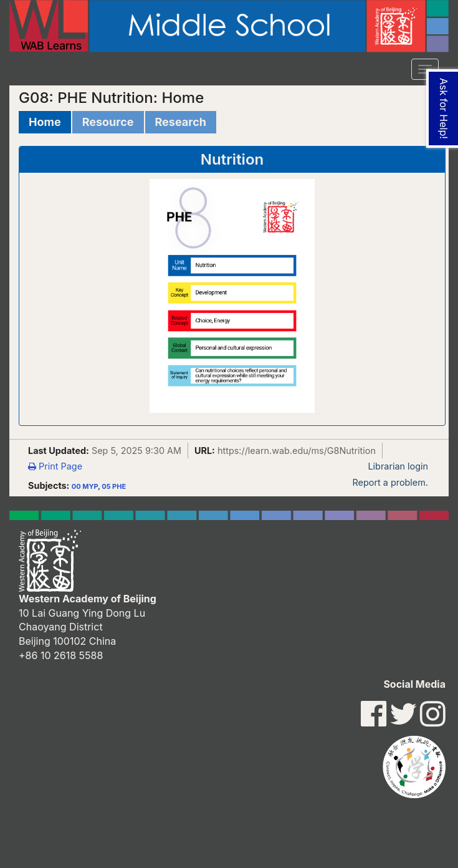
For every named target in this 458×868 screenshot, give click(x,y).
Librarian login (398, 466)
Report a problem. (390, 482)
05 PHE (114, 486)
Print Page (55, 466)
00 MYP (85, 486)
